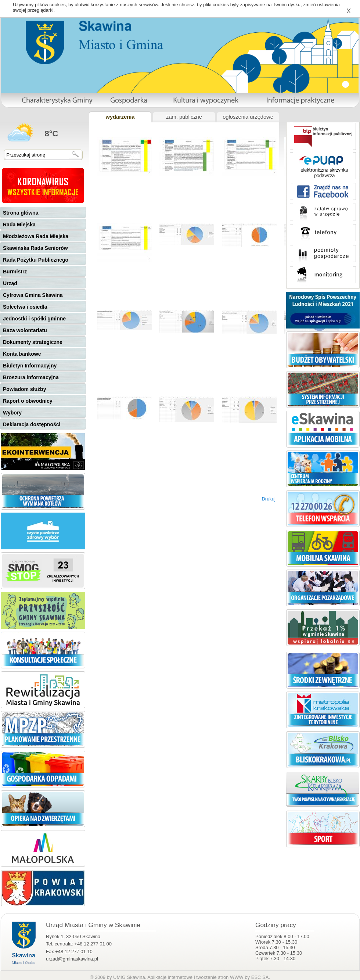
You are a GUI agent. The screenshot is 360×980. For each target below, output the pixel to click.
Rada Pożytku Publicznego (36, 260)
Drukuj (269, 499)
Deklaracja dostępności (32, 424)
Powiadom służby (24, 389)
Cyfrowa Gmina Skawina (33, 295)
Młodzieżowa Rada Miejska (36, 236)
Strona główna (21, 213)
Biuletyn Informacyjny (30, 366)
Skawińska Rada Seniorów (35, 248)
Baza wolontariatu (25, 330)
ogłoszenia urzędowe (248, 117)
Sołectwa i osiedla (25, 307)
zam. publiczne (184, 117)
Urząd (10, 283)
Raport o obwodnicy (28, 401)
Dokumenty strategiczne (33, 342)
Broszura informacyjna (31, 377)
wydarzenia (120, 117)
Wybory (12, 413)
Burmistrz (15, 272)
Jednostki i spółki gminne (34, 319)
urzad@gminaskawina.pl (72, 959)
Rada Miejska (19, 225)
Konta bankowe (22, 354)
